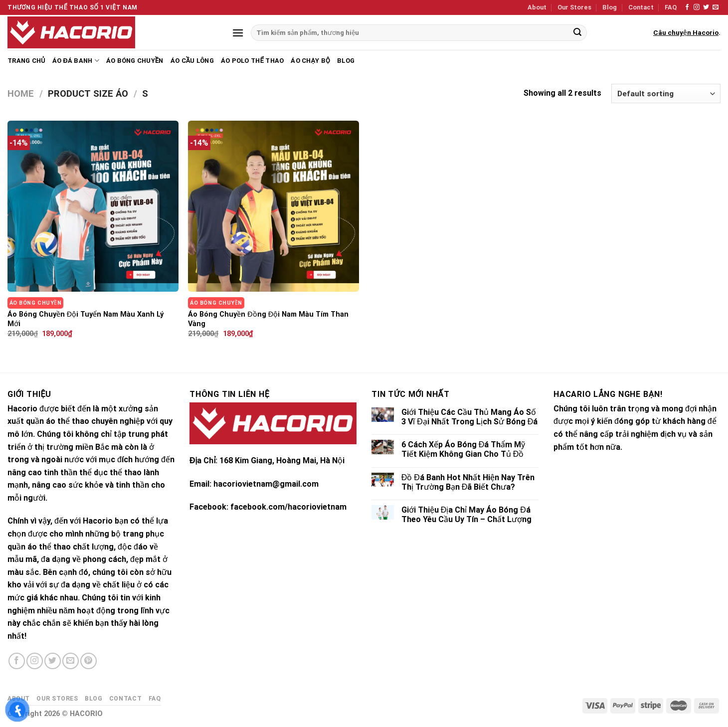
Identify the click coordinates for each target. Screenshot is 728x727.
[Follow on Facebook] (687, 7)
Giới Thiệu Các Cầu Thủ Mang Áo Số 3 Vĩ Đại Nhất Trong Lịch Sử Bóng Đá (470, 417)
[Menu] (238, 33)
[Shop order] (666, 93)
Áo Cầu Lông (192, 61)
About (537, 7)
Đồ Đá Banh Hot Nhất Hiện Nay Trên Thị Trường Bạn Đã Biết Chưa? (468, 482)
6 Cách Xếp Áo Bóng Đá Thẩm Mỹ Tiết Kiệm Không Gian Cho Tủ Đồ (463, 449)
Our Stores (574, 7)
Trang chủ (26, 61)
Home (21, 93)
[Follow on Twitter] (706, 7)
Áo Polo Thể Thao (252, 61)
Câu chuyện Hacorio (686, 32)
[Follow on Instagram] (697, 7)
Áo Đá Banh (76, 61)
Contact (641, 7)
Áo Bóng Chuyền (135, 61)
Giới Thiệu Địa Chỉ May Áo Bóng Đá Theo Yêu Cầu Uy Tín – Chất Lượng (466, 515)
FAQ (671, 7)
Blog (610, 7)
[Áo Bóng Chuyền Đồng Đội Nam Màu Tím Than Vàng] (273, 206)
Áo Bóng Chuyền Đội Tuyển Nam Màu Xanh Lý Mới (86, 319)
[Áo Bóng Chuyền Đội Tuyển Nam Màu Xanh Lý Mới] (93, 206)
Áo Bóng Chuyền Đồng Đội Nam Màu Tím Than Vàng (268, 319)
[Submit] (577, 33)
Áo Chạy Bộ (310, 61)
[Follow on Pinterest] (89, 661)
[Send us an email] (716, 7)
